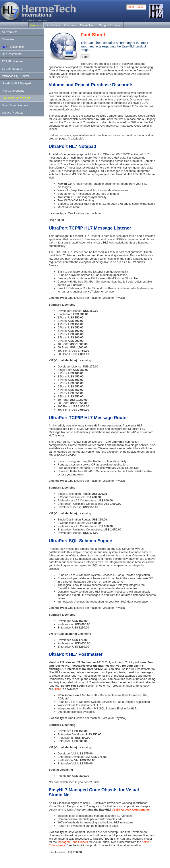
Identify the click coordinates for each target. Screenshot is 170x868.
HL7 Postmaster (12, 54)
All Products (9, 32)
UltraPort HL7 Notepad (16, 83)
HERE (104, 782)
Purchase (70, 25)
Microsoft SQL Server (15, 76)
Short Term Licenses (15, 105)
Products (36, 25)
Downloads (53, 25)
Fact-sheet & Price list (16, 98)
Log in (131, 7)
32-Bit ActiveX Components (131, 810)
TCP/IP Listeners (13, 61)
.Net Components (13, 91)
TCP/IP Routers (12, 69)
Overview (8, 39)
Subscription (14, 47)
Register (140, 7)
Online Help (88, 25)
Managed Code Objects (73, 842)
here (58, 689)
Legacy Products (13, 113)
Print (85, 57)
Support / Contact (110, 25)
